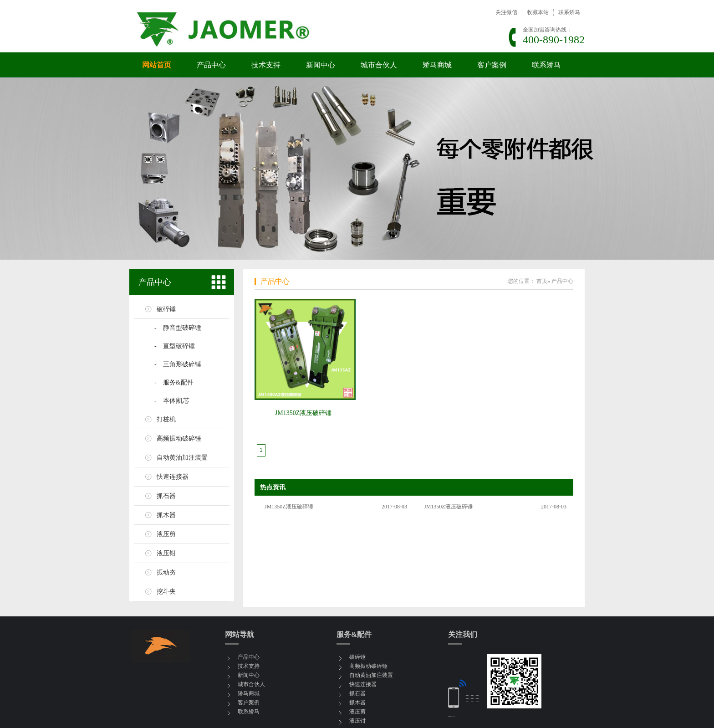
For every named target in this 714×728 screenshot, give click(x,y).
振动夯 (166, 572)
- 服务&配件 (174, 382)
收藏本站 (538, 12)
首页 (542, 281)
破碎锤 (166, 309)
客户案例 (492, 65)
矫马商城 (437, 65)
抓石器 (166, 496)
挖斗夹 (166, 592)
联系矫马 (569, 12)
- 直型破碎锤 (175, 346)
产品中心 (211, 65)
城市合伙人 (379, 65)
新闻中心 (321, 65)
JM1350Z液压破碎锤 (303, 413)
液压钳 (166, 553)
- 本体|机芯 (172, 401)
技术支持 (266, 65)
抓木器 (166, 515)
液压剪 (166, 534)
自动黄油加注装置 (182, 458)
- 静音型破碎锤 (178, 328)
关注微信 (506, 12)
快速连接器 (173, 477)
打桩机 (166, 419)
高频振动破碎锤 (179, 438)
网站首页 (157, 65)
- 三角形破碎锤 (178, 364)
